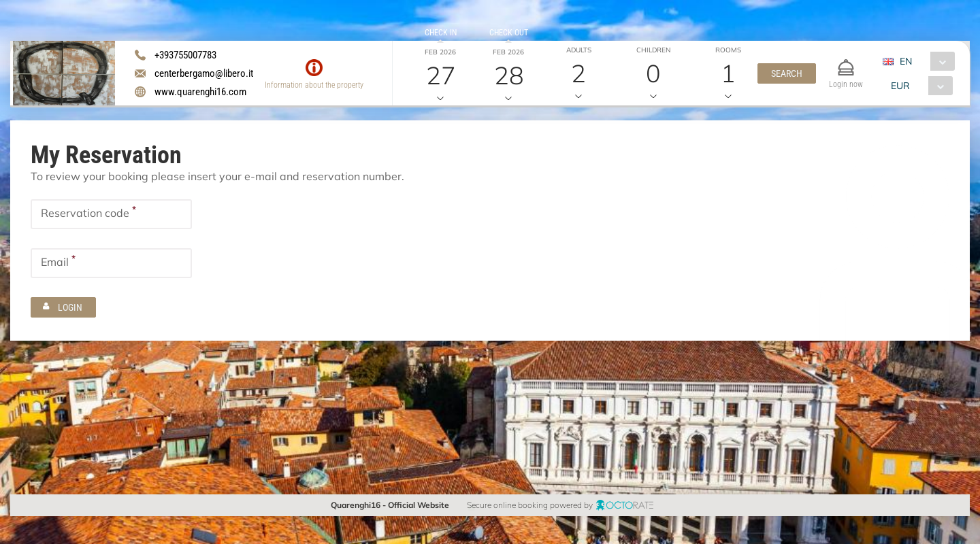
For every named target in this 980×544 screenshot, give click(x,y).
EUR (900, 86)
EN (906, 61)
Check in (441, 33)
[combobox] (924, 61)
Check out (509, 33)
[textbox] (111, 214)
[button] (787, 73)
